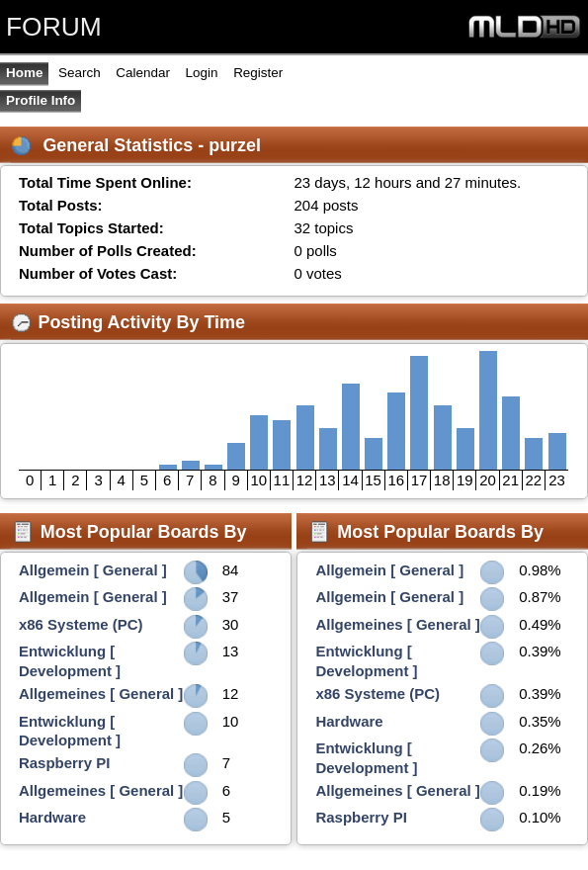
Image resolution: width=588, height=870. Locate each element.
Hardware (52, 817)
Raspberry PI (64, 763)
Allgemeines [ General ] (101, 694)
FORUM (54, 27)
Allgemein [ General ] (93, 570)
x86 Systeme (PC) (81, 624)
